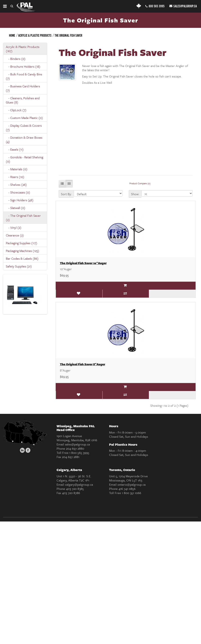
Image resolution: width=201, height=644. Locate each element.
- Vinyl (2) (14, 227)
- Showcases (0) (18, 192)
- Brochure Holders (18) (23, 66)
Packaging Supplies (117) (22, 243)
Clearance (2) (15, 235)
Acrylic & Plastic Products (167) (23, 49)
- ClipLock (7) (16, 110)
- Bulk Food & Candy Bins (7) (24, 76)
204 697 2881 (71, 457)
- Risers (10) (15, 177)
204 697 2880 (75, 448)
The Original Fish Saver (68, 36)
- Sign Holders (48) (20, 200)
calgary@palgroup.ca (79, 484)
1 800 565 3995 (79, 453)
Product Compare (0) (140, 183)
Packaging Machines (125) (23, 251)
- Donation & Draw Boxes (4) (24, 139)
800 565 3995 (155, 6)
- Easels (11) (15, 149)
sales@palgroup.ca (183, 6)
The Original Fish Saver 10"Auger (83, 263)
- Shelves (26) (16, 185)
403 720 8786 (71, 493)
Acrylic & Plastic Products (35, 36)
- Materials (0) (17, 169)
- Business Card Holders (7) (23, 88)
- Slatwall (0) (16, 208)
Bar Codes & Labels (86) (22, 258)
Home (12, 36)
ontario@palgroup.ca (131, 484)
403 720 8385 (75, 489)
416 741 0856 (127, 489)
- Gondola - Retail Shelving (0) (24, 159)
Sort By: (66, 194)
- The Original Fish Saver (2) (23, 218)
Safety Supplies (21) (19, 266)
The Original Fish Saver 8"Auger (82, 364)
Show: (135, 194)
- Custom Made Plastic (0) (24, 118)
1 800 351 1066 (131, 493)
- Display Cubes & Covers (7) (24, 128)
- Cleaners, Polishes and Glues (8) (23, 100)
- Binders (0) (16, 59)
